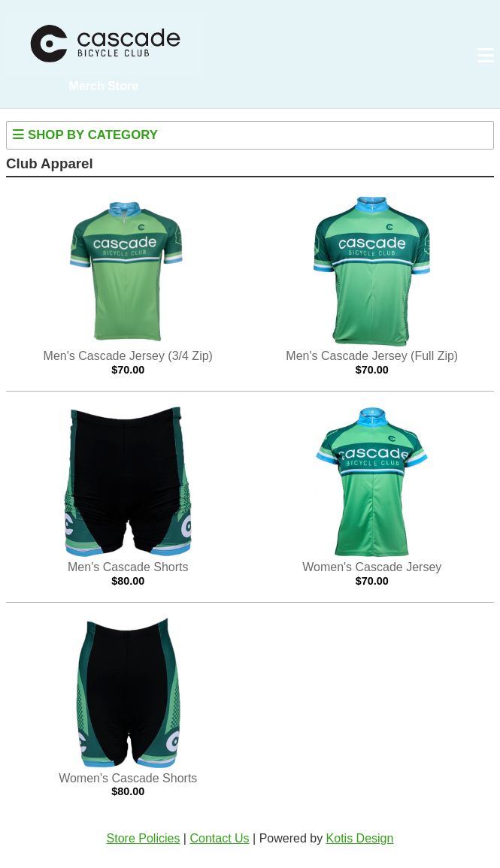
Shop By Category (85, 135)
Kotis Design (360, 838)
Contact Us (219, 838)
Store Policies (144, 838)
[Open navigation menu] (486, 56)
